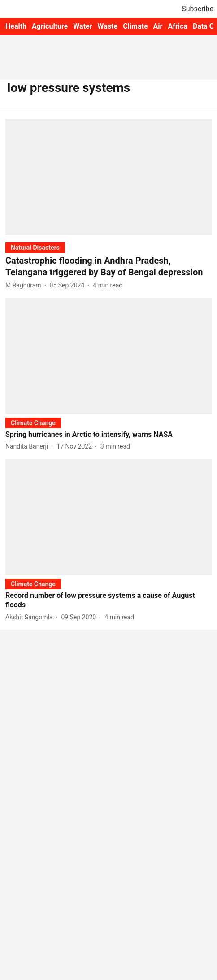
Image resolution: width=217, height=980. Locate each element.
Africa (177, 26)
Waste (108, 26)
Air (158, 26)
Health (16, 26)
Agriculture (50, 26)
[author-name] (25, 285)
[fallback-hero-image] (108, 177)
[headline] (108, 266)
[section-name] (35, 247)
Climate (135, 26)
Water (82, 26)
